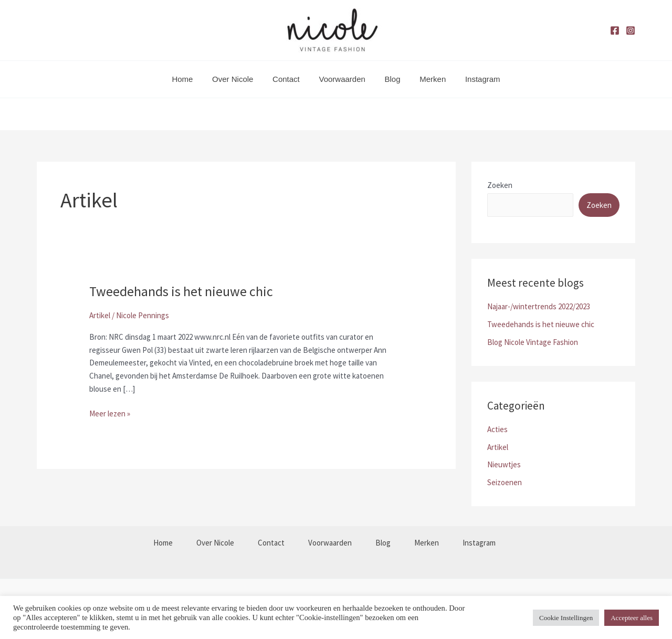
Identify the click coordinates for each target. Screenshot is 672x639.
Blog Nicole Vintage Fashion (533, 342)
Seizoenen (505, 482)
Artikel (100, 315)
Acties (497, 429)
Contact (290, 79)
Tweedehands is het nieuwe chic (181, 291)
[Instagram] (631, 30)
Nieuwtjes (504, 464)
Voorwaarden (342, 79)
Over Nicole (239, 79)
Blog (389, 79)
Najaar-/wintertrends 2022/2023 (539, 306)
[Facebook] (615, 30)
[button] (336, 114)
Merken (426, 79)
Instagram (472, 79)
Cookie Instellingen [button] (566, 618)
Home (193, 79)
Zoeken (500, 185)
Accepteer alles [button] (632, 618)
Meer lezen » (110, 413)
